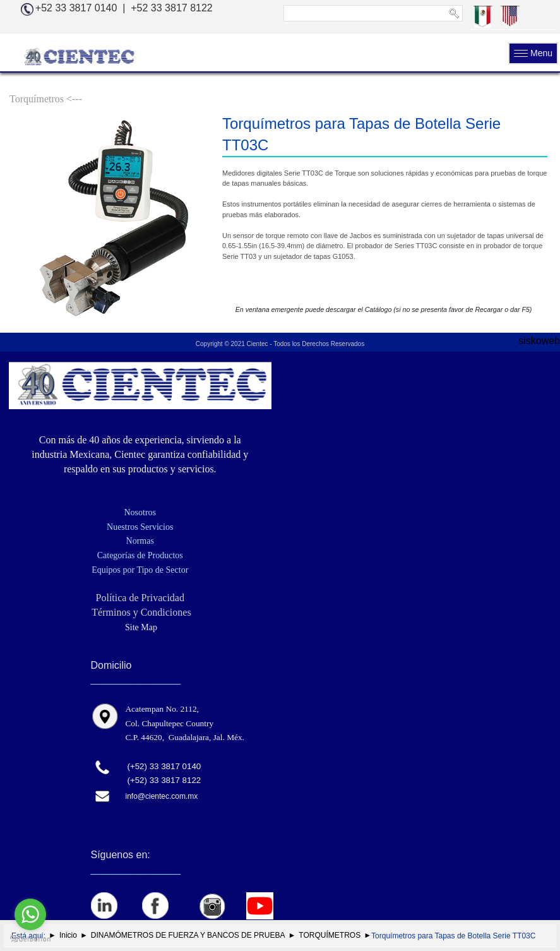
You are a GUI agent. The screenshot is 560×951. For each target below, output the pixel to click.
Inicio (68, 935)
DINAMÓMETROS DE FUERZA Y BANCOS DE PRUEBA (188, 935)
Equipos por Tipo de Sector (140, 570)
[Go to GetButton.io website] (30, 938)
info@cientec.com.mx (161, 796)
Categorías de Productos (140, 555)
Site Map (140, 627)
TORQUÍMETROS (330, 935)
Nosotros (140, 512)
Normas (140, 541)
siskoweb (539, 341)
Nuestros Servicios (140, 527)
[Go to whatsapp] (30, 914)
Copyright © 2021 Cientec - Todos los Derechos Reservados (280, 344)
